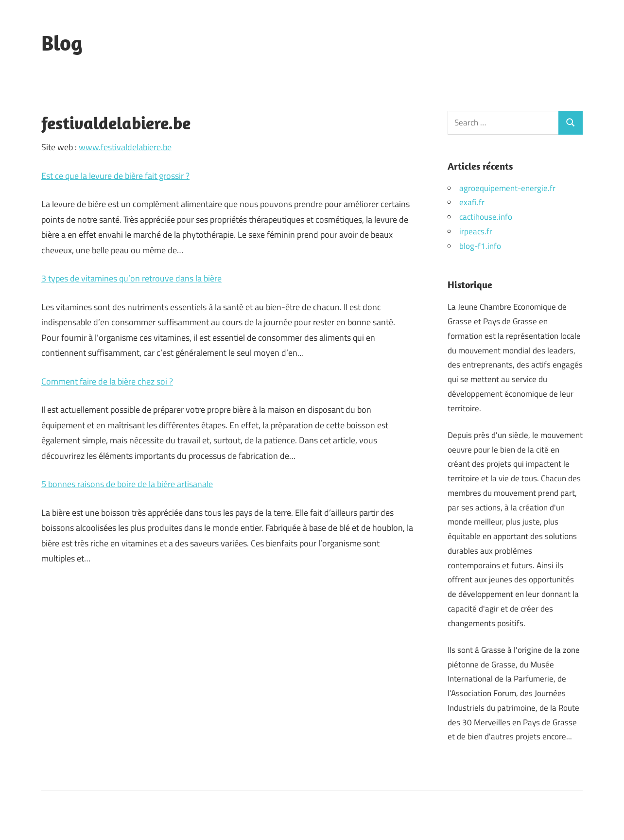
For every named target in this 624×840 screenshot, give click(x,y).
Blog (62, 43)
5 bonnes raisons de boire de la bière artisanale (127, 484)
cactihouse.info (486, 217)
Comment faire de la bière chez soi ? (107, 381)
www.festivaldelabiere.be (125, 147)
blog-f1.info (480, 246)
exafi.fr (472, 202)
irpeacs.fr (476, 231)
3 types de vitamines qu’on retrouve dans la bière (131, 278)
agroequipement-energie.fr (507, 188)
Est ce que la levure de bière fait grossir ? (115, 176)
